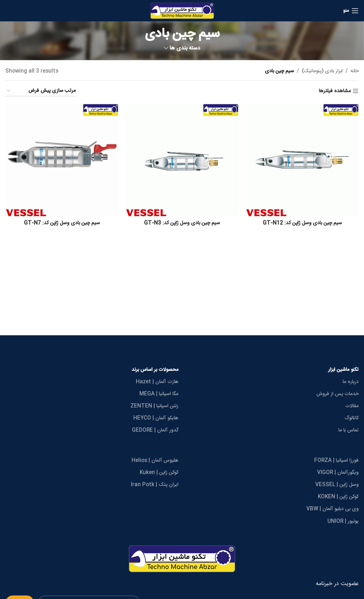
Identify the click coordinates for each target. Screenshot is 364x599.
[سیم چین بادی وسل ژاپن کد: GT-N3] (182, 160)
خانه (355, 71)
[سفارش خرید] (41, 91)
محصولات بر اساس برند (155, 370)
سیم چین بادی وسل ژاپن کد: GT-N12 (302, 223)
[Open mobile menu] (351, 11)
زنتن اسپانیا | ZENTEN (154, 406)
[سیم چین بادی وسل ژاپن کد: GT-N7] (62, 160)
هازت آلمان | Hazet (157, 382)
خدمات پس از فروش (338, 394)
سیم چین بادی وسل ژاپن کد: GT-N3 (182, 223)
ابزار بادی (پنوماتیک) (322, 71)
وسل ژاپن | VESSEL (337, 485)
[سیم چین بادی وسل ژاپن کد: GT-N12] (302, 160)
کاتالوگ (352, 418)
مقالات (352, 406)
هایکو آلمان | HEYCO (156, 418)
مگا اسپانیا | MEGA (159, 394)
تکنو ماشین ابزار (343, 370)
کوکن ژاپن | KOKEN (338, 497)
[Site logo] (182, 11)
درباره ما (351, 382)
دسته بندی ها (185, 48)
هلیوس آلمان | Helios (155, 461)
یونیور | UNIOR (343, 521)
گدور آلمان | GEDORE (155, 430)
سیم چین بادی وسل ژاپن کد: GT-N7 (62, 223)
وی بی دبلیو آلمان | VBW (333, 509)
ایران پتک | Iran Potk (155, 485)
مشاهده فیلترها (335, 91)
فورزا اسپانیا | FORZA (336, 461)
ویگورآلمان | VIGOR (338, 473)
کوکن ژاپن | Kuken (159, 473)
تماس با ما (349, 430)
